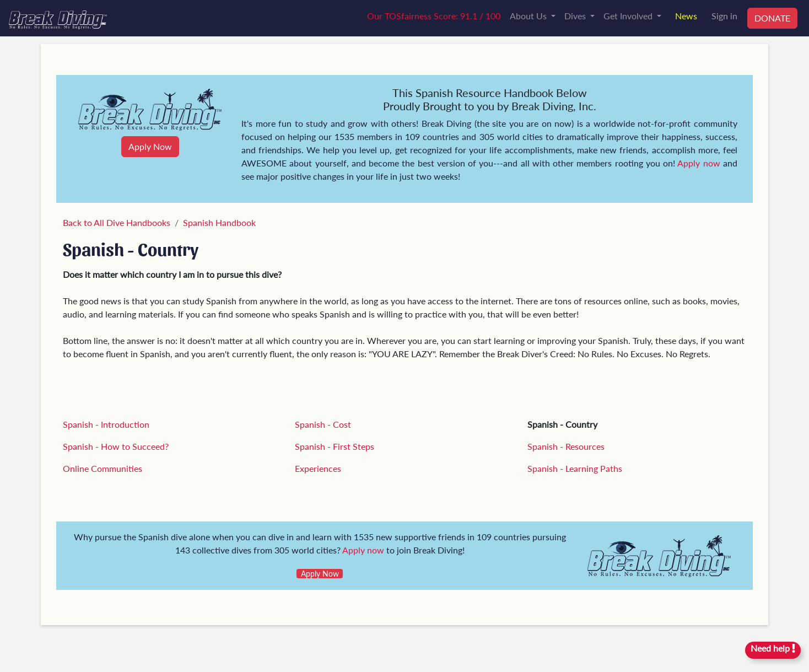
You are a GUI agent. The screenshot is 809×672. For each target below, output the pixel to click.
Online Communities (103, 468)
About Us (529, 16)
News (686, 16)
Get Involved (629, 16)
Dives (576, 16)
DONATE (772, 18)
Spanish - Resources (566, 446)
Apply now (699, 163)
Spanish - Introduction (106, 424)
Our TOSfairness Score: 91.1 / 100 (434, 16)
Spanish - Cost (323, 424)
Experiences (318, 468)
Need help (773, 648)
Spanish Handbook (219, 222)
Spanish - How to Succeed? (116, 446)
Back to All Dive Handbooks (117, 222)
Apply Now (150, 146)
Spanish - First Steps (335, 446)
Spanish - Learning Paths (575, 468)
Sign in (724, 16)
